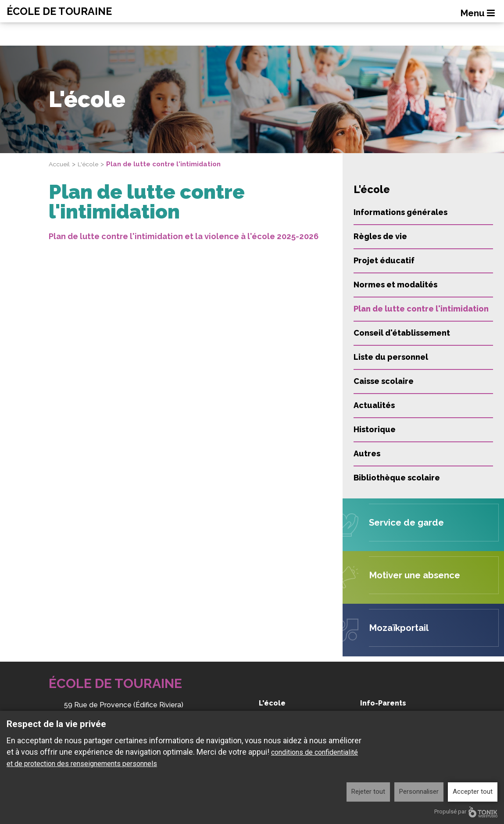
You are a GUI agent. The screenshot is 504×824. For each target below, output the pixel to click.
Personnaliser (419, 792)
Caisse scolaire (384, 381)
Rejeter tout (368, 792)
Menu (479, 14)
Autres (367, 453)
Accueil (60, 164)
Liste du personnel (391, 357)
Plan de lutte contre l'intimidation (421, 309)
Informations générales (400, 212)
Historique (375, 429)
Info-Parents (383, 703)
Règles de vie (380, 236)
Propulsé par (466, 812)
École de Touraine (69, 11)
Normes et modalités (395, 285)
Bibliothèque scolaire (397, 478)
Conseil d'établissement (402, 333)
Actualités (374, 405)
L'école (91, 164)
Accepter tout (473, 792)
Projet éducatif (384, 260)
